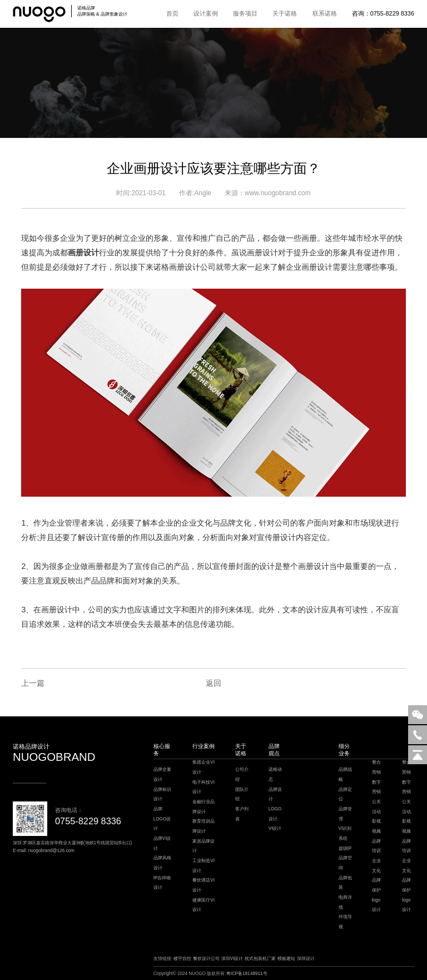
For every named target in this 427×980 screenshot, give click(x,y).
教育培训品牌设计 (203, 826)
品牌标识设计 (162, 795)
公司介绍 (242, 774)
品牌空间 (345, 863)
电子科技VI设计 (203, 787)
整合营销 (376, 767)
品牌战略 (345, 774)
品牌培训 (376, 846)
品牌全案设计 (162, 774)
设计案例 (206, 13)
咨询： (383, 13)
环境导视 (345, 922)
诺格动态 (275, 774)
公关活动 (376, 807)
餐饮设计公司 (206, 959)
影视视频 (376, 826)
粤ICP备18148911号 (247, 974)
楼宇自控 (182, 959)
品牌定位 (345, 795)
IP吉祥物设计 (162, 883)
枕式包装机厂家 (260, 959)
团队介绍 (242, 795)
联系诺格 (325, 13)
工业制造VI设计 (203, 866)
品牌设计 (275, 795)
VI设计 (275, 828)
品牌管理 (345, 814)
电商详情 (345, 902)
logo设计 (376, 905)
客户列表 (242, 814)
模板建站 (286, 959)
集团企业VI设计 (203, 767)
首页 (172, 13)
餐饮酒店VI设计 (203, 885)
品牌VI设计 (162, 843)
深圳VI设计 (232, 959)
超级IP (345, 848)
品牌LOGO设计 (162, 819)
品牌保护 (376, 885)
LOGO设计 (275, 814)
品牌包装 (345, 883)
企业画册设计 (309, 267)
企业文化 (376, 866)
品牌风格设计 (162, 863)
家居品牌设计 (203, 846)
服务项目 (245, 13)
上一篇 (33, 683)
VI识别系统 (345, 833)
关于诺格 (285, 13)
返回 (213, 683)
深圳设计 (306, 959)
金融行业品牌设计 (203, 807)
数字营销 (376, 787)
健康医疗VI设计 (203, 905)
